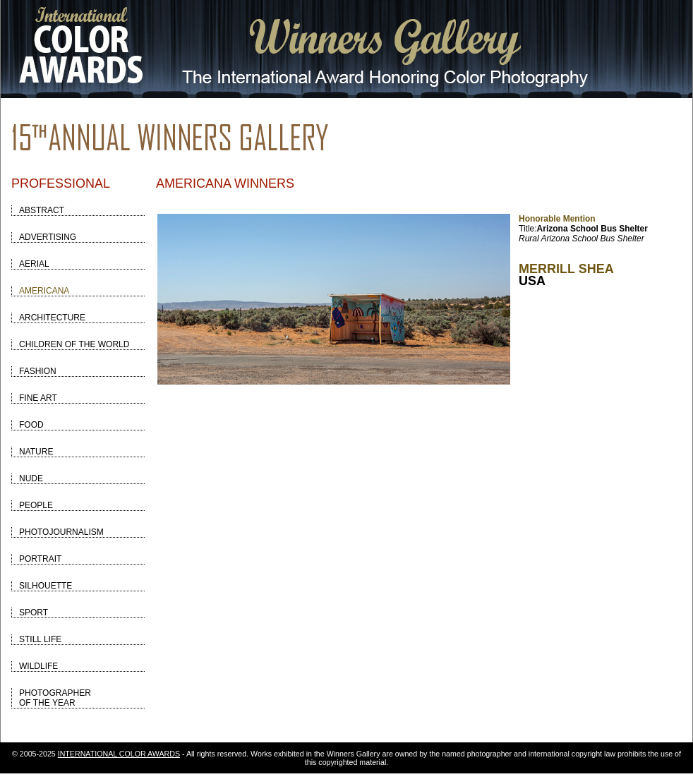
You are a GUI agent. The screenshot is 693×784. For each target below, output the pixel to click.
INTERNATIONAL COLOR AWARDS (119, 754)
